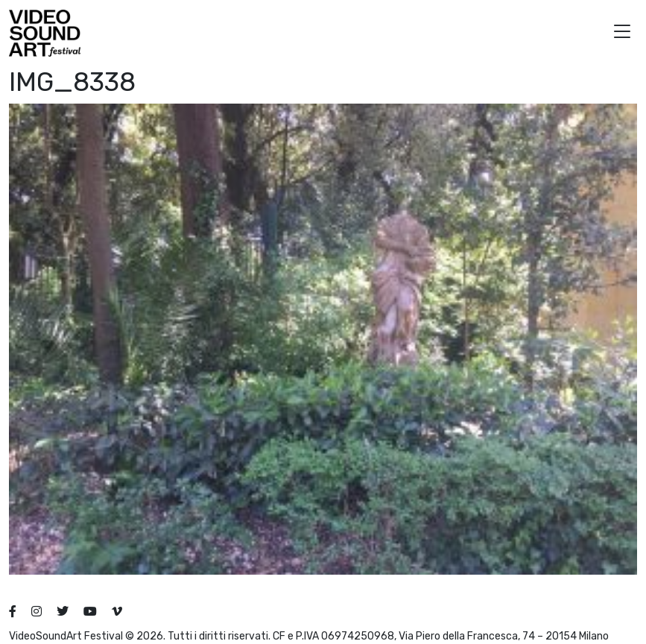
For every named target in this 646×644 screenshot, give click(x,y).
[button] (622, 33)
